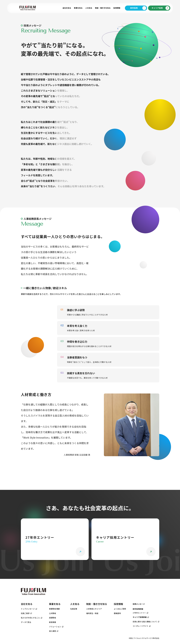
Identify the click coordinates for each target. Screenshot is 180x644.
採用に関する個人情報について (145, 622)
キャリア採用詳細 (140, 617)
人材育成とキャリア (94, 609)
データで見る (26, 622)
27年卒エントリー (139, 613)
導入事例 (52, 631)
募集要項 (117, 613)
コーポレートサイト (141, 626)
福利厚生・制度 (92, 613)
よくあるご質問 (120, 609)
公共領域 (52, 613)
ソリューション (55, 627)
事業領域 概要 (54, 609)
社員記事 (74, 609)
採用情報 (117, 8)
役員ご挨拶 (25, 613)
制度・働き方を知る (97, 604)
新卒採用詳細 (138, 609)
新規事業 (52, 622)
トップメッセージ (28, 609)
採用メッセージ (139, 604)
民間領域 (52, 618)
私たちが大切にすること (30, 618)
